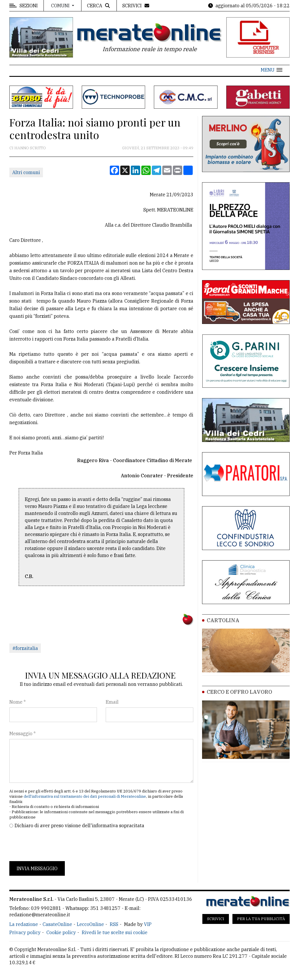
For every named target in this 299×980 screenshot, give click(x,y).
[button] (272, 70)
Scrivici (216, 919)
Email (112, 702)
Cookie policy (61, 932)
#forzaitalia (25, 648)
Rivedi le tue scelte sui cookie (115, 932)
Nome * (18, 702)
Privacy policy (25, 932)
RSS (114, 924)
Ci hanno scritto (28, 148)
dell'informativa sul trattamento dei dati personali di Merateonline (85, 796)
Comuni (61, 6)
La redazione (24, 924)
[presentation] (54, 845)
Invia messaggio (37, 868)
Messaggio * (22, 733)
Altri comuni (26, 172)
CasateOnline (57, 924)
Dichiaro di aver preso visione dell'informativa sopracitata (79, 825)
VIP (148, 924)
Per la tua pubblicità (261, 919)
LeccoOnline (90, 924)
